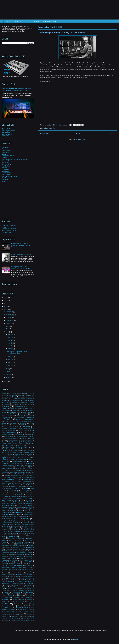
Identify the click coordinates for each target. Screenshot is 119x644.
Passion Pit (23, 535)
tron (31, 597)
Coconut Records (27, 421)
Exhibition (29, 454)
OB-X (33, 532)
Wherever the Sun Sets (9, 613)
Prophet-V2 (16, 547)
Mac (16, 502)
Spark (22, 573)
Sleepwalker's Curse (14, 569)
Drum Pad (13, 445)
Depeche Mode (9, 437)
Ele (31, 447)
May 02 (10, 362)
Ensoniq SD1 (15, 452)
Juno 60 (32, 485)
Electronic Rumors (8, 129)
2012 (6, 309)
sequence (4, 564)
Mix (20, 514)
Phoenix (30, 539)
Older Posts (111, 134)
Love (22, 500)
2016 (6, 298)
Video (5, 604)
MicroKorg (13, 511)
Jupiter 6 (14, 487)
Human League (14, 476)
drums (28, 445)
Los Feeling (15, 500)
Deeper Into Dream (7, 435)
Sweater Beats (24, 578)
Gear (11, 467)
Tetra (3, 589)
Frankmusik (6, 163)
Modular (16, 516)
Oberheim (7, 533)
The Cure (6, 590)
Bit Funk (4, 412)
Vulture (33, 606)
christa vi (15, 418)
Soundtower (14, 573)
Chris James (29, 416)
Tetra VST (17, 589)
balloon (11, 409)
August (8, 323)
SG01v (25, 564)
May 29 (10, 334)
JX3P (3, 488)
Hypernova (32, 476)
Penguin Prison (25, 537)
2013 (6, 306)
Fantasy (12, 456)
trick (27, 597)
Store (12, 576)
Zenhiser (23, 620)
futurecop (4, 467)
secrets (24, 562)
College (4, 423)
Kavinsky (10, 488)
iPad (20, 479)
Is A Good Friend (28, 480)
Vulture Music (8, 608)
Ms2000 (12, 524)
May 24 (10, 346)
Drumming (21, 445)
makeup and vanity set (9, 504)
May (8, 332)
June (8, 329)
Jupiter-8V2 (29, 487)
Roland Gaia (23, 558)
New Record (15, 528)
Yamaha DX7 (16, 616)
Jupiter (6, 487)
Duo (6, 447)
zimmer (30, 620)
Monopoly (32, 516)
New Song (25, 528)
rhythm (11, 557)
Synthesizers (30, 583)
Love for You (29, 500)
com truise (13, 423)
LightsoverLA (14, 497)
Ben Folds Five (6, 410)
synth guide (19, 582)
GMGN (30, 469)
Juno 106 (25, 485)
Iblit (5, 478)
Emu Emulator (6, 452)
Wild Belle (29, 613)
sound (6, 573)
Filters (4, 227)
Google (22, 470)
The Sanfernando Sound (10, 176)
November (10, 315)
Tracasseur (6, 136)
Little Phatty (28, 498)
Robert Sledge (19, 557)
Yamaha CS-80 (6, 617)
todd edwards (29, 596)
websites (32, 610)
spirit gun (29, 573)
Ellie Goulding (28, 451)
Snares (32, 569)
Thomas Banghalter (7, 596)
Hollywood (19, 474)
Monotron (17, 519)
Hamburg (4, 472)
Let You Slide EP (30, 495)
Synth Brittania (8, 582)
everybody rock (19, 454)
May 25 (10, 343)
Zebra (17, 620)
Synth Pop (29, 581)
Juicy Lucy (5, 485)
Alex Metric (5, 399)
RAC (3, 551)
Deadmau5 (29, 433)
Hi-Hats (13, 474)
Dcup (22, 433)
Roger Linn (5, 558)
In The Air (26, 478)
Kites (10, 491)
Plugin (19, 540)
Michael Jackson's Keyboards (21, 254)
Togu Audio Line (6, 597)
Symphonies (7, 580)
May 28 (10, 337)
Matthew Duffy (20, 507)
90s (5, 395)
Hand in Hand (13, 472)
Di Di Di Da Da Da (21, 437)
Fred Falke (16, 461)
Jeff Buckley (15, 483)
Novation (18, 531)
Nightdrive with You (12, 530)
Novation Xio (26, 532)
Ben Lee (5, 154)
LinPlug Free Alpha (7, 498)
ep (22, 452)
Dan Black (5, 157)
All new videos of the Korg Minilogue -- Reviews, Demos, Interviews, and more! (21, 245)
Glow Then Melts (21, 469)
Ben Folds (5, 152)
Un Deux (15, 600)
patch (4, 537)
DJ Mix (9, 440)
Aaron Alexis (11, 395)
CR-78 (23, 425)
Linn (31, 497)
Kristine (4, 168)
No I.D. (6, 532)
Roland (14, 558)
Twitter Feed (18, 21)
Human (6, 476)
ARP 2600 (30, 404)
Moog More (20, 521)
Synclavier (16, 580)
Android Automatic (12, 402)
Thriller (21, 596)
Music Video (6, 526)
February (9, 375)
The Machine (22, 590)
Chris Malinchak (6, 418)
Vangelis (4, 601)
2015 (6, 301)
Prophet (14, 546)
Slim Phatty (25, 569)
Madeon (29, 502)
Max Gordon (5, 509)
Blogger (76, 639)
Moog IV (13, 521)
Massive (12, 507)
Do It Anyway (17, 440)
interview (11, 479)
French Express (16, 463)
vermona (30, 601)
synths (16, 585)
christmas (22, 418)
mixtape (26, 515)
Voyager (21, 606)
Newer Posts (45, 134)
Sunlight (10, 578)
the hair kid (14, 590)
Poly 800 (11, 542)
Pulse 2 (23, 547)
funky (19, 465)
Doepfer (4, 442)
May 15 (10, 357)
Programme (29, 544)
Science (18, 562)
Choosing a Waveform (9, 225)
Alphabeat (5, 147)
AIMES (26, 395)
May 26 (10, 340)
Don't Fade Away (14, 442)
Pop (31, 542)
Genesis (18, 467)
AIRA (33, 395)
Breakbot (13, 414)
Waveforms (12, 610)
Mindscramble (7, 173)
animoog (32, 402)
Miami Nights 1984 (23, 509)
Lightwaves (6, 169)
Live (3, 500)
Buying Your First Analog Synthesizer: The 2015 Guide (21, 268)
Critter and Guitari (7, 427)
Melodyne (13, 509)
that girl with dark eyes (28, 589)
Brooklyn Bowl (24, 414)
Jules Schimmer (7, 164)
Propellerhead (6, 546)
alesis (20, 397)
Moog (54, 128)
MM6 (31, 515)
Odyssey (22, 533)
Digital (9, 438)
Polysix (26, 542)
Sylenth (32, 578)
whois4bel (21, 613)
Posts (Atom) (82, 139)
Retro (10, 555)
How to (32, 474)
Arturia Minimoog (20, 407)
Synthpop (7, 585)
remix (30, 553)
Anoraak (5, 149)
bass (22, 409)
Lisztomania (18, 498)
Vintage (26, 604)
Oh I (28, 533)
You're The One (14, 618)
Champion (11, 416)
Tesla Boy (24, 587)
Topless (16, 597)
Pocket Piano (28, 540)
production (20, 544)
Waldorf (18, 608)
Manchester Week (8, 505)
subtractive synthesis (27, 576)
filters (15, 458)
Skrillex (31, 568)
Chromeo (7, 419)
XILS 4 (22, 615)
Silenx (14, 567)
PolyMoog (19, 542)
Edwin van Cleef (21, 447)
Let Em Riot (20, 495)
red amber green (22, 553)
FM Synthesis (22, 459)
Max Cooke (6, 171)
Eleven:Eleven (17, 451)
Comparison (23, 423)
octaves (15, 533)
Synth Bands (31, 580)
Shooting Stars (6, 568)
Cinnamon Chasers (8, 156)
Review (28, 554)
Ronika (30, 558)
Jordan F (23, 483)
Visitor (4, 181)
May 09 (10, 359)
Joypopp (30, 483)
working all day (6, 615)
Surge (16, 578)
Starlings (4, 575)
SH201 (4, 566)
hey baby (6, 474)
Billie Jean (30, 410)
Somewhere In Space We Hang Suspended (23, 571)
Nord (11, 531)
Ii (14, 478)
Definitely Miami (18, 435)
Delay (26, 435)
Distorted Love (30, 438)
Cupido (17, 427)
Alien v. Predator (21, 399)
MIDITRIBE (28, 511)
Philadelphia (21, 539)
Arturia (5, 406)
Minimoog (5, 514)
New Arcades (5, 528)
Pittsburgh (11, 540)
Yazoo (28, 617)
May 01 (10, 365)
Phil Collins (11, 539)
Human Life (23, 476)
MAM (21, 504)
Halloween (30, 470)
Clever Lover (15, 421)
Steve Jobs (5, 576)
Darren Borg (12, 431)
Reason (13, 553)
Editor (11, 447)
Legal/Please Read (49, 21)
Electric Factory (6, 449)
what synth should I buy (11, 611)
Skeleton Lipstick (22, 568)
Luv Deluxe (5, 502)
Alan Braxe (12, 397)
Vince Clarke (18, 604)
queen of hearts (19, 549)
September (10, 320)
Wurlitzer (15, 615)
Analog (25, 400)
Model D (9, 516)
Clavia (6, 421)
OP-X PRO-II (8, 535)
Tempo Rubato (14, 587)
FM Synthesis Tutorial (9, 230)
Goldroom (5, 470)
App (13, 404)
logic (9, 500)
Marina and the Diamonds (25, 505)
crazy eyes (30, 425)
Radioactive (12, 551)
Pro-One (4, 544)
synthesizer (6, 583)
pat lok (30, 535)
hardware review (24, 472)
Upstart (22, 600)
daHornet (4, 429)
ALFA (12, 399)
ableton (19, 395)
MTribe (18, 524)
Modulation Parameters (10, 229)
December (10, 312)
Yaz (24, 617)
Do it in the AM (28, 440)
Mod (3, 516)
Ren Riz (4, 555)
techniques (29, 585)
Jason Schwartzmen (23, 481)
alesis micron (28, 397)
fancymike (5, 456)
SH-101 (31, 564)
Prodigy (12, 544)
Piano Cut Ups (7, 232)
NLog (22, 530)
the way (30, 594)
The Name (7, 592)
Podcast (4, 542)
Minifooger (30, 513)
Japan (13, 481)
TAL (22, 585)
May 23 (10, 349)
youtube (6, 620)
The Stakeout (13, 594)
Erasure (27, 452)
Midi (20, 511)
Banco (17, 409)
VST (27, 606)
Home (8, 21)
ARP (23, 404)
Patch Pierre (6, 132)
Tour (22, 597)
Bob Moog (48, 128)
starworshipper (28, 575)
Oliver (33, 533)
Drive (26, 444)
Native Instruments (27, 526)
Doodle (10, 444)
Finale (20, 458)
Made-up (22, 502)
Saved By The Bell (7, 562)
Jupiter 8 (21, 487)
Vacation (30, 599)
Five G (13, 460)
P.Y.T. (15, 535)
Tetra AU (10, 589)
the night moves (16, 592)
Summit (4, 578)
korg (16, 491)
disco (23, 438)
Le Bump (28, 493)
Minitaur (14, 514)
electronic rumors (29, 449)
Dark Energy (29, 429)
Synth (22, 580)
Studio (17, 576)
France (30, 460)
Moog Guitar (5, 521)
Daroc (4, 431)
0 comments (63, 125)
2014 (6, 303)
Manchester (29, 504)
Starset (11, 575)
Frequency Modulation (8, 465)
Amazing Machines (15, 401)
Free (25, 461)
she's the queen (15, 565)
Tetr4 (31, 587)
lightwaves (24, 496)
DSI (33, 445)
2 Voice (4, 394)
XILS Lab (30, 615)
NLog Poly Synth (30, 530)
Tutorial (5, 599)
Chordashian (20, 416)
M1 (11, 502)
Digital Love (16, 438)
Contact (36, 21)
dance (21, 429)
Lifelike (6, 496)
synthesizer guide (18, 583)
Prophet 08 (23, 546)
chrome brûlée (31, 418)
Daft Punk (26, 427)
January (9, 378)
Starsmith (5, 180)
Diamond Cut (6, 161)
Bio (28, 21)
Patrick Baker (6, 174)
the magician (31, 590)
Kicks (16, 488)
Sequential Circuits (15, 564)
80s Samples (31, 394)
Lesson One (11, 495)
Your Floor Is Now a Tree (27, 618)
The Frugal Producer (9, 131)
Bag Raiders (6, 151)
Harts (33, 472)
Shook (4, 178)
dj (4, 440)
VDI (10, 601)
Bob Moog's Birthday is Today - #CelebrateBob (63, 33)
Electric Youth (16, 449)
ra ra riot (30, 549)
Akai (5, 397)
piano (4, 540)
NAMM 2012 (16, 526)
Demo (32, 435)
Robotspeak (29, 557)
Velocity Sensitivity (19, 601)
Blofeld (10, 412)
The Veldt (22, 594)
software (6, 571)
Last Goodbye (19, 493)
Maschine (4, 507)
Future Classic (28, 465)
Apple (18, 404)
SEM (31, 562)
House (26, 474)
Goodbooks (15, 470)
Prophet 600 (7, 547)
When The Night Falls (26, 611)
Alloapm (30, 399)
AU (29, 407)
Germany (25, 467)
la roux (11, 493)
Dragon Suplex (19, 444)
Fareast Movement (22, 456)
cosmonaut (15, 425)
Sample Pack (29, 560)
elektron (7, 451)
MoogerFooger (8, 523)
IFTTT (10, 477)
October (9, 317)
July (8, 326)
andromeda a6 (24, 402)
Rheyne (4, 557)
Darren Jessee (23, 431)
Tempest (4, 587)
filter (10, 458)
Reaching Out (23, 551)
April (8, 369)
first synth (27, 458)
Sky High (4, 569)
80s (24, 393)
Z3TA (12, 620)
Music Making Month (27, 524)
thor (16, 596)
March (8, 372)
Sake (21, 560)
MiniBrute (18, 512)
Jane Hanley (5, 481)
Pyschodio (9, 549)
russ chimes (13, 560)
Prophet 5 (31, 546)
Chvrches (18, 419)
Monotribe (7, 519)
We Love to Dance (23, 610)
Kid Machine (6, 166)
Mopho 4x (26, 523)
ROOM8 (4, 560)
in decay (19, 478)
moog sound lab (30, 521)
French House (28, 463)
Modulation (24, 516)
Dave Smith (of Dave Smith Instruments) (15, 159)
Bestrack (22, 410)
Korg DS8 (27, 491)
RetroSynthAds (18, 555)
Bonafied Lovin (26, 412)
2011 (6, 381)
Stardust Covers (7, 134)
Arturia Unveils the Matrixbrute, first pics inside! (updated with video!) (17, 89)
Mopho (17, 523)
